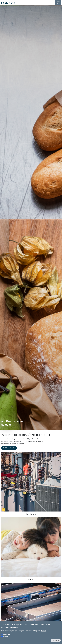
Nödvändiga (7, 634)
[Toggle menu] (58, 3)
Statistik (6, 636)
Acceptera (56, 640)
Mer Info (43, 631)
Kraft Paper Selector (9, 448)
